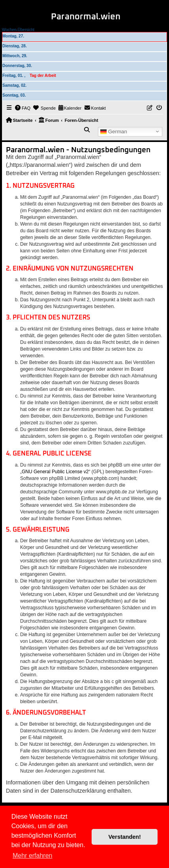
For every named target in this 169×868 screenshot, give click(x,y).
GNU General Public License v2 (55, 472)
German (114, 131)
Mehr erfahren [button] (33, 856)
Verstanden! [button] (125, 837)
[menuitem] (23, 108)
